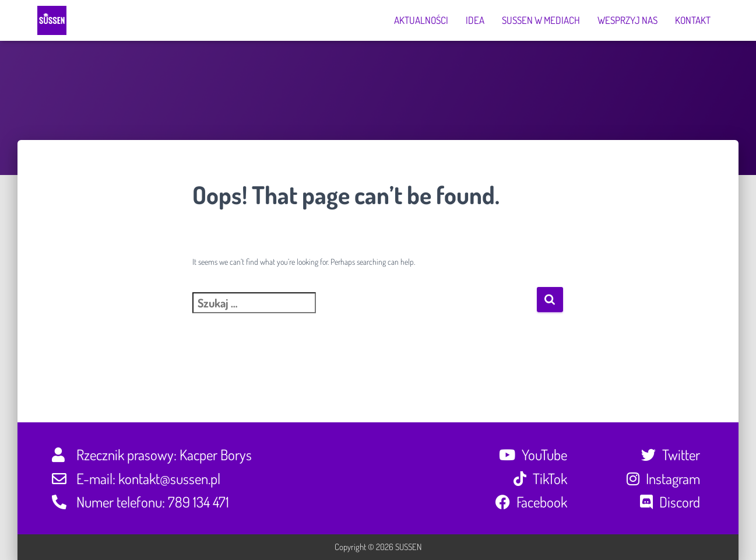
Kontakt (693, 20)
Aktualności (421, 20)
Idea (475, 20)
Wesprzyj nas (627, 20)
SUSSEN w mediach (541, 20)
